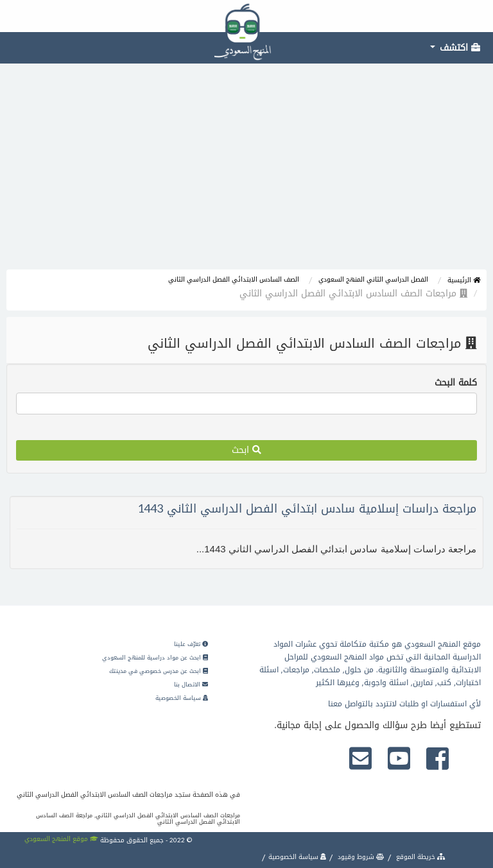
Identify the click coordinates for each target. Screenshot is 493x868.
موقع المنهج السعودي (61, 839)
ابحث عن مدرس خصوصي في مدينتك (159, 671)
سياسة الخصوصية (182, 698)
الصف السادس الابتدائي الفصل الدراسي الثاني (234, 279)
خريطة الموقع (420, 857)
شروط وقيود (360, 857)
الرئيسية (464, 280)
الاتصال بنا (191, 685)
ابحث (246, 450)
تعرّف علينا (191, 644)
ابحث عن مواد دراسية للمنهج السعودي (155, 658)
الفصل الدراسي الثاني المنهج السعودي (373, 279)
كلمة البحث (456, 383)
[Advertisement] (246, 173)
